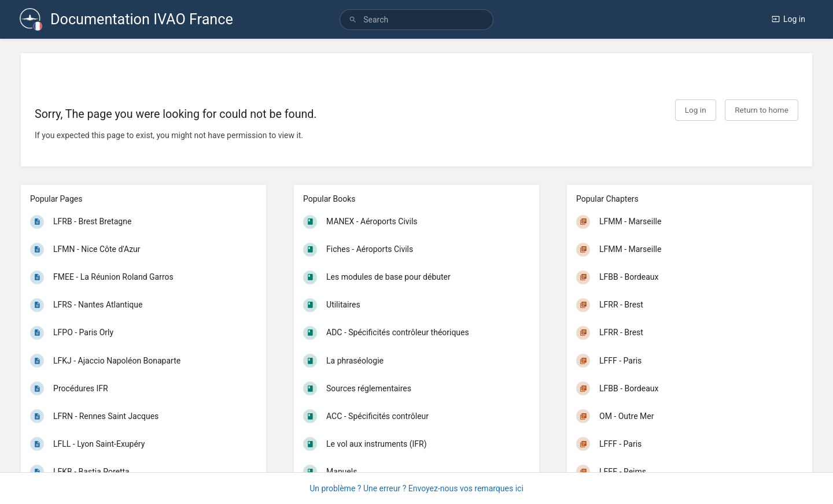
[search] (417, 20)
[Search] (353, 20)
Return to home (762, 110)
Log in (788, 19)
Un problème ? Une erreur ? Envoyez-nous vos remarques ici (417, 488)
